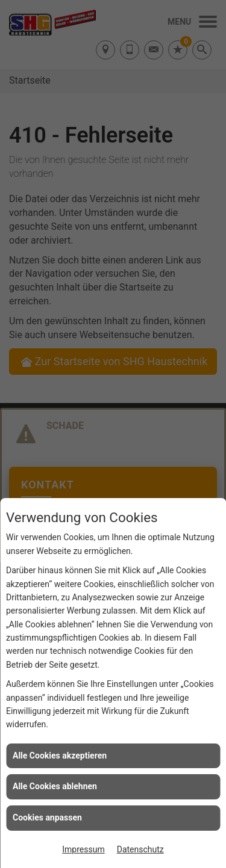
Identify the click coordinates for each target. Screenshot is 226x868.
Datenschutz (140, 849)
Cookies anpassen (47, 817)
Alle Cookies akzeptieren (60, 756)
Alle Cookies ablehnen (55, 786)
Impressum (83, 849)
